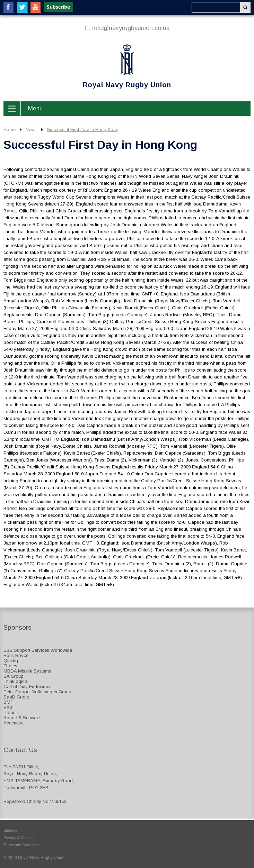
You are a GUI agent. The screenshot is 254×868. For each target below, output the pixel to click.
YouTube (36, 7)
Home (10, 130)
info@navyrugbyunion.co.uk (131, 28)
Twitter (22, 7)
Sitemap (10, 830)
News (31, 130)
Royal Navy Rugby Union (87, 66)
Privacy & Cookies (19, 838)
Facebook (9, 7)
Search (245, 7)
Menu (35, 108)
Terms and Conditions (22, 845)
